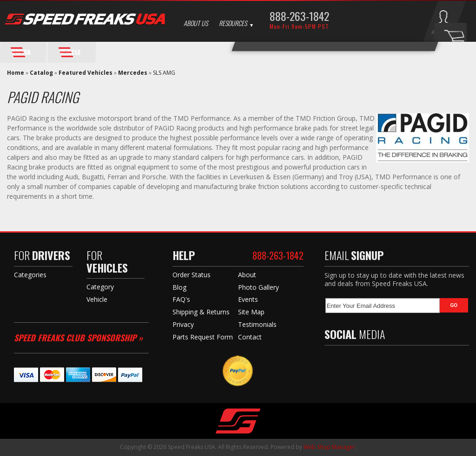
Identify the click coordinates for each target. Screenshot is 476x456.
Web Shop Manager (329, 447)
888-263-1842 (299, 16)
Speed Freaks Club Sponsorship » (78, 338)
